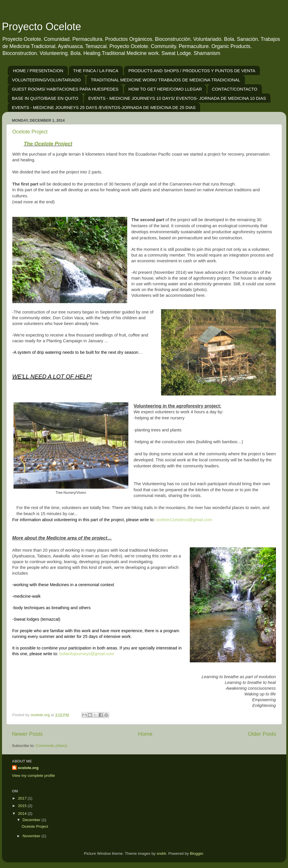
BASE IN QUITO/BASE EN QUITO (45, 98)
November (32, 836)
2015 (23, 806)
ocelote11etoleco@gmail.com (184, 520)
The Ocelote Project (48, 144)
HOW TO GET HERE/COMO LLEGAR (165, 89)
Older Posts (262, 734)
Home (145, 734)
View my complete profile (34, 776)
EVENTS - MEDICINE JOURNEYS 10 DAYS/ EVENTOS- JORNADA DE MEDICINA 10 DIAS (177, 98)
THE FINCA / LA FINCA (96, 71)
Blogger (196, 853)
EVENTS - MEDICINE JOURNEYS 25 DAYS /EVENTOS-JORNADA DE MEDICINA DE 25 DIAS (104, 107)
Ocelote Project (30, 132)
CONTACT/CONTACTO (235, 89)
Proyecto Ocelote (42, 27)
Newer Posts (27, 734)
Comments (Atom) (51, 746)
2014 (23, 813)
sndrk (162, 853)
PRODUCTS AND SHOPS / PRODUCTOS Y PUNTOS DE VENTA (192, 71)
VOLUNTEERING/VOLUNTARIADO (47, 80)
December (32, 820)
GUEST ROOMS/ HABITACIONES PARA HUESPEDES (65, 89)
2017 (23, 798)
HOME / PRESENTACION (38, 71)
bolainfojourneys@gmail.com (87, 654)
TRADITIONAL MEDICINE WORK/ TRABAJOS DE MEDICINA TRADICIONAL (166, 80)
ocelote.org (28, 768)
